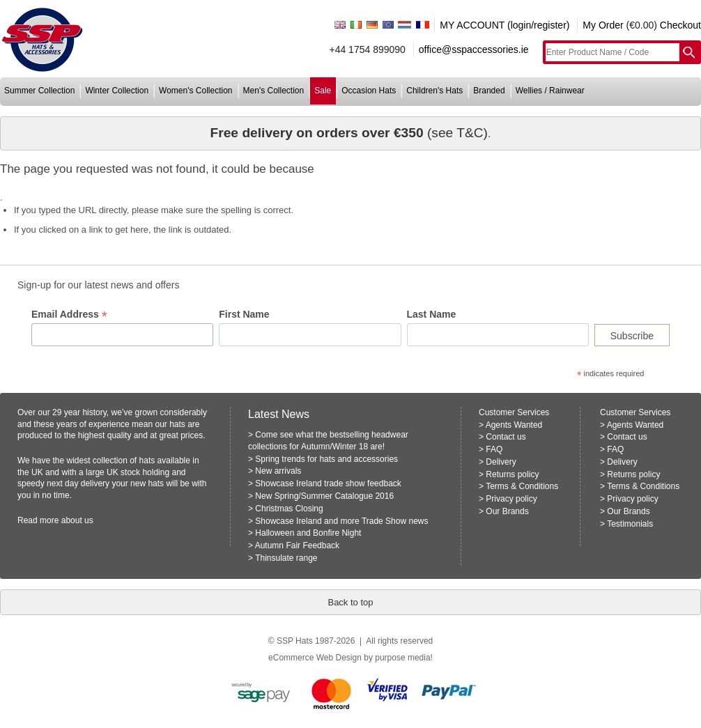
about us (77, 520)
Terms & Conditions (522, 486)
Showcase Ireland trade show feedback (328, 483)
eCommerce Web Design (315, 658)
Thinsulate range (286, 558)
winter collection (117, 91)
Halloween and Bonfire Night (308, 533)
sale (323, 91)
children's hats (434, 91)
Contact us (506, 437)
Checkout (680, 25)
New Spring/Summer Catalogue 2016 (324, 496)
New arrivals (278, 471)
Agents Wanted (514, 425)
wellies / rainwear (550, 91)
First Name (244, 314)
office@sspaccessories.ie (474, 49)
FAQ (494, 449)
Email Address (69, 315)
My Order (603, 25)
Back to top (350, 602)
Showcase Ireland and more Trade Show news (341, 521)
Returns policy (512, 474)
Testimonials (630, 524)
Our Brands (507, 511)
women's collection (195, 91)
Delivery (501, 462)
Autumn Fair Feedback (297, 545)
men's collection (274, 91)
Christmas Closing (289, 509)
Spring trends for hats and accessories (326, 459)
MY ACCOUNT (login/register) (504, 25)
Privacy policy (511, 499)
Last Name (432, 314)
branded (489, 91)
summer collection (39, 91)
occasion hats (369, 91)
